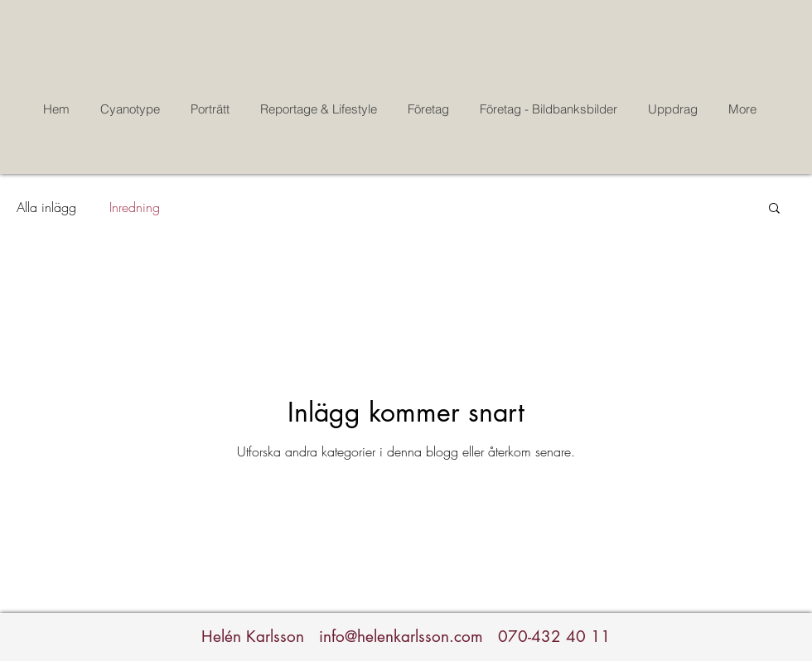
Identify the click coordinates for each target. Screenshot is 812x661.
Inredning (135, 207)
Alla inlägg (46, 207)
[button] (774, 209)
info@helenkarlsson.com (401, 637)
